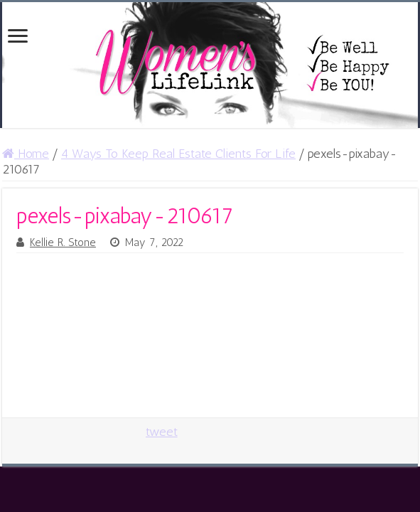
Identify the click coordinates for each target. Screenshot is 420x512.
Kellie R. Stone (63, 242)
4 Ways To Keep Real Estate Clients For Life (178, 154)
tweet (162, 432)
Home (26, 154)
